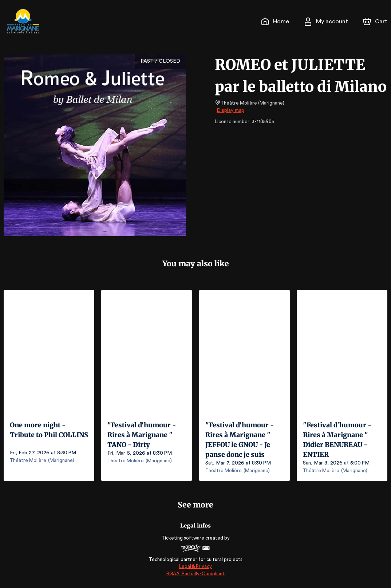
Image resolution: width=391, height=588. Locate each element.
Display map (231, 110)
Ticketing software (184, 538)
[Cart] (376, 21)
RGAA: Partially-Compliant (195, 573)
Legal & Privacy (195, 566)
